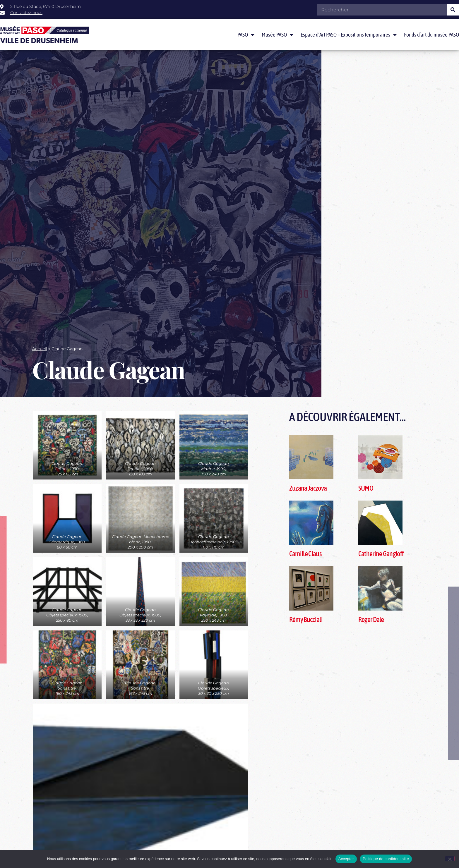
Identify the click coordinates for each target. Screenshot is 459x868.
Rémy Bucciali (306, 619)
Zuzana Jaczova (308, 488)
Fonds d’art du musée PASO (431, 35)
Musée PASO (278, 35)
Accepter (346, 859)
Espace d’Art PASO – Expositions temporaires (349, 35)
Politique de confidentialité (386, 859)
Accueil (40, 349)
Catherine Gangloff (381, 554)
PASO (246, 35)
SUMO (366, 488)
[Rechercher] (453, 10)
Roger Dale (371, 619)
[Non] (450, 859)
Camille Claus (305, 554)
